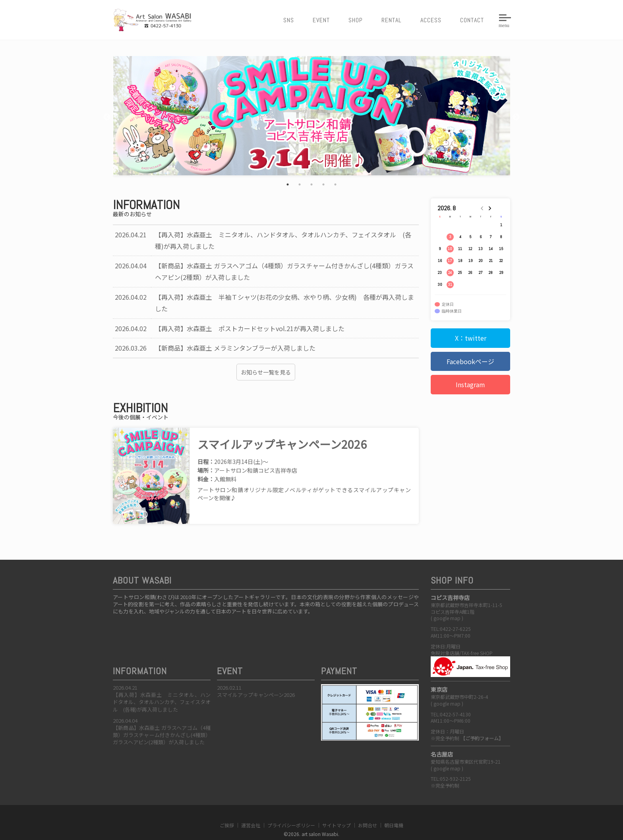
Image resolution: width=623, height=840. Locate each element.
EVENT (321, 20)
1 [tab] (288, 184)
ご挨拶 (227, 811)
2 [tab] (300, 184)
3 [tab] (311, 184)
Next (516, 117)
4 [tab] (323, 184)
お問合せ (368, 811)
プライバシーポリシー (291, 811)
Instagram (470, 384)
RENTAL (392, 20)
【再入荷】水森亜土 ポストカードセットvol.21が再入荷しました (250, 328)
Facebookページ (470, 361)
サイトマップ (337, 811)
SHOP (356, 20)
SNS (289, 20)
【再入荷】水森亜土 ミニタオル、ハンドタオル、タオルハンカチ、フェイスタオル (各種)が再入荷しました (162, 688)
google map (447, 604)
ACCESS (431, 20)
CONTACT (472, 20)
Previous (107, 117)
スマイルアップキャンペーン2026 (256, 681)
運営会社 (251, 811)
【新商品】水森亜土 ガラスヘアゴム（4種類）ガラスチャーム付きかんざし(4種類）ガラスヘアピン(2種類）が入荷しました (162, 721)
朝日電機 (394, 811)
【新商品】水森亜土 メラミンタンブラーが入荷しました (235, 348)
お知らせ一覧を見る (266, 372)
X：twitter (471, 338)
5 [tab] (335, 184)
